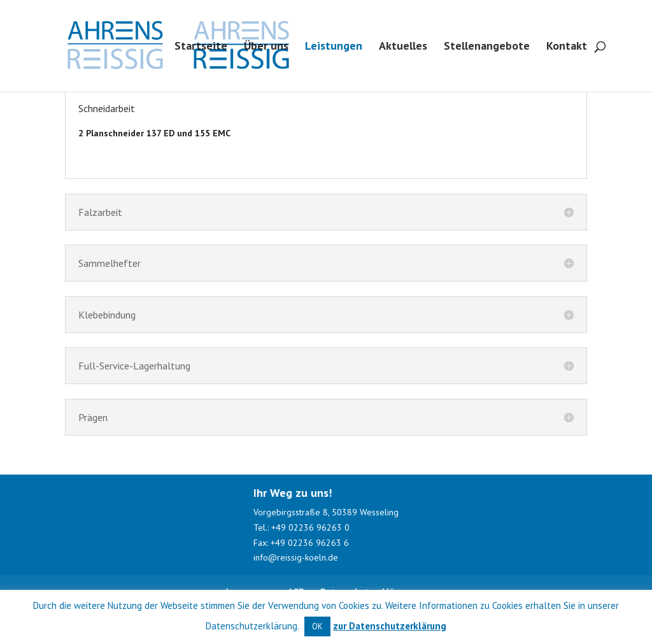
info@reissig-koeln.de (297, 557)
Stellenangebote (487, 47)
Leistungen (334, 47)
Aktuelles (403, 47)
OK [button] (317, 626)
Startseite (201, 47)
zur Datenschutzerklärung (390, 626)
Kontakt (567, 47)
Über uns (266, 47)
